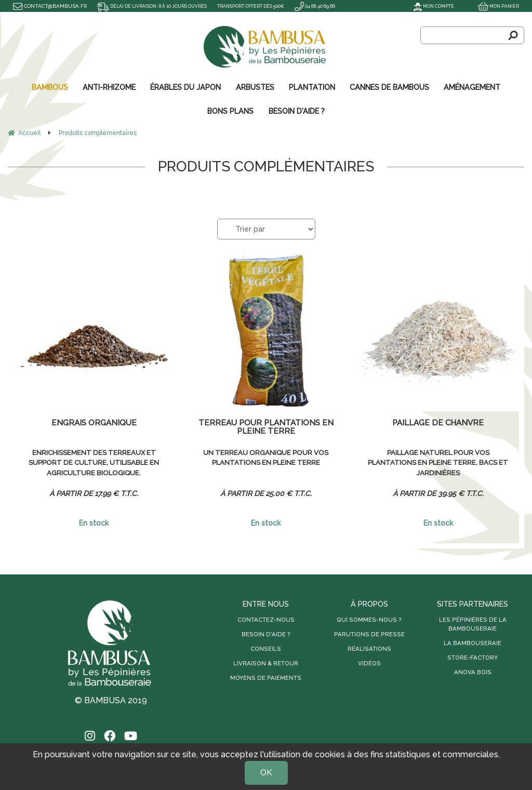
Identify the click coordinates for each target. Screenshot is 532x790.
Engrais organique (94, 423)
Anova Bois (473, 671)
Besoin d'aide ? (266, 633)
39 (460, 492)
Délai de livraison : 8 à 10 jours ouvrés (160, 6)
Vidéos (369, 662)
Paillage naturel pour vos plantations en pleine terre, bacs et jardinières (438, 463)
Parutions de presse (369, 633)
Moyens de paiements (266, 677)
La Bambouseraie (473, 642)
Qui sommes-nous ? (369, 619)
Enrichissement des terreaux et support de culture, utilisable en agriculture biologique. (94, 463)
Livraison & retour (266, 662)
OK (266, 773)
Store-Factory (473, 657)
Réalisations (369, 648)
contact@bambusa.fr (50, 6)
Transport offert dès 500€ (272, 6)
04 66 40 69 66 (344, 6)
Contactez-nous (266, 619)
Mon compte (428, 6)
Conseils (266, 648)
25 (288, 492)
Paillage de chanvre (438, 423)
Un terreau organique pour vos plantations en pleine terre (266, 457)
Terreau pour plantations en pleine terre (266, 426)
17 (115, 492)
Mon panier (497, 6)
